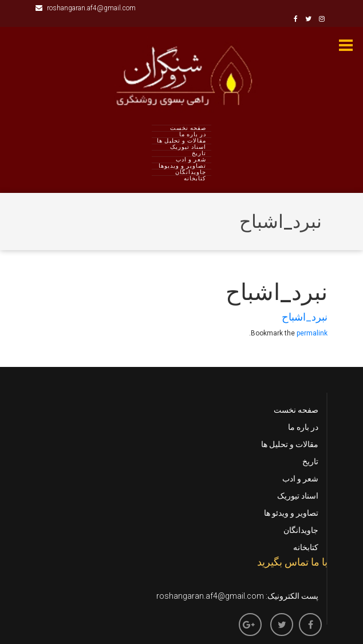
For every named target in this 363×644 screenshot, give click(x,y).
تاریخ (199, 153)
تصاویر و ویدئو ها (291, 513)
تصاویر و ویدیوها (182, 166)
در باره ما (193, 135)
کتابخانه (195, 179)
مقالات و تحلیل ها (181, 141)
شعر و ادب (191, 160)
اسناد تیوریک (188, 147)
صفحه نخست (188, 128)
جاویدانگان (191, 172)
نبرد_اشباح (305, 317)
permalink (312, 333)
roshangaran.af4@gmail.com (86, 8)
